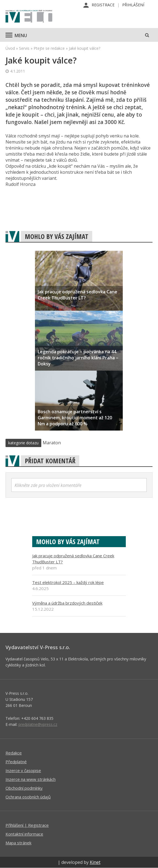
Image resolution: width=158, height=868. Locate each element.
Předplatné (16, 762)
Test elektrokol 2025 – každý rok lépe (68, 582)
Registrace (103, 5)
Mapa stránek (18, 843)
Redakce (14, 753)
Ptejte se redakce (49, 48)
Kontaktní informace (24, 834)
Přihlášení (133, 5)
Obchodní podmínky (24, 788)
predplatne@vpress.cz (38, 724)
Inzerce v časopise (23, 770)
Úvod (10, 48)
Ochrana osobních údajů (28, 797)
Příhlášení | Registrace (27, 825)
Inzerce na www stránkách (31, 779)
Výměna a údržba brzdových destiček (67, 603)
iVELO (29, 17)
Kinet (95, 862)
